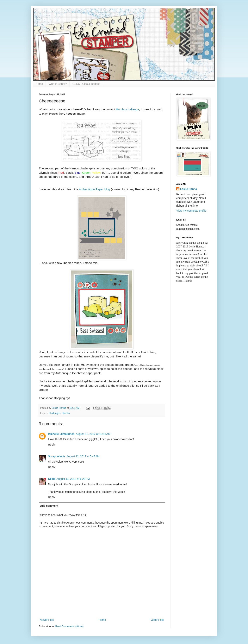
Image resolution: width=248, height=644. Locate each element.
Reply (52, 445)
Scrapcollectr (57, 456)
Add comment (49, 506)
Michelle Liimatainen (61, 434)
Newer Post (47, 620)
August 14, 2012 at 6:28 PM (73, 479)
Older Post (157, 620)
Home (39, 84)
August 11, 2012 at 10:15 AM (93, 434)
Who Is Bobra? (58, 84)
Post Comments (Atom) (69, 626)
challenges (55, 413)
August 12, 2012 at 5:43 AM (83, 456)
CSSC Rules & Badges (86, 84)
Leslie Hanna (189, 189)
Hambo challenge (127, 109)
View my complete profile (191, 211)
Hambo (66, 413)
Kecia (52, 479)
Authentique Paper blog (94, 189)
